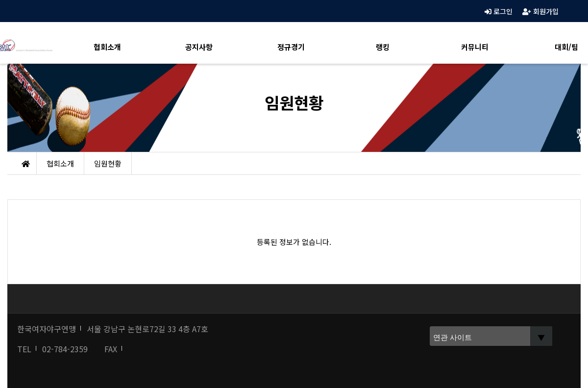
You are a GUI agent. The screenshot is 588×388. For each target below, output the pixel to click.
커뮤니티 (475, 47)
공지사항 (199, 47)
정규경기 (291, 47)
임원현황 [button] (108, 163)
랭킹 (383, 47)
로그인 (499, 11)
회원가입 (540, 11)
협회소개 (107, 47)
